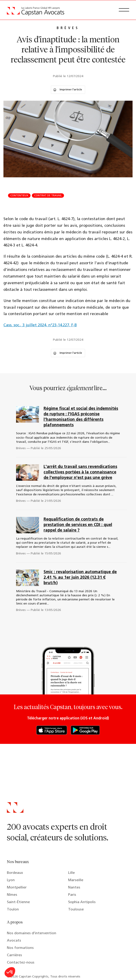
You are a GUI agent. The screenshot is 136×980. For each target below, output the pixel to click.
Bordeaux (15, 873)
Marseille (76, 880)
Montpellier (17, 888)
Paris (72, 895)
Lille (71, 873)
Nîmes (12, 895)
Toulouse (76, 910)
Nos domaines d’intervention (32, 933)
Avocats (14, 941)
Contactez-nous (21, 963)
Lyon (11, 880)
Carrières (14, 955)
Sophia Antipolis (82, 902)
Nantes (74, 888)
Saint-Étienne (18, 902)
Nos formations (20, 948)
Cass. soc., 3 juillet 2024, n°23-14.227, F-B (40, 325)
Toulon (13, 910)
